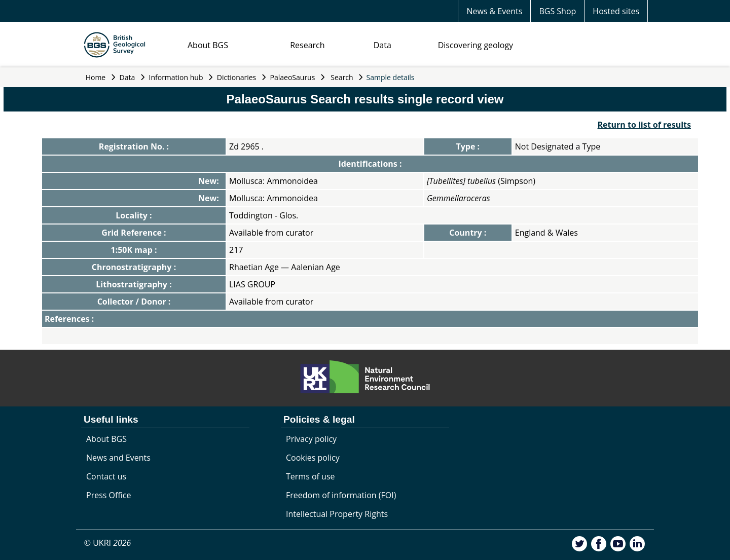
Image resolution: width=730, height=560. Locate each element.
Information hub (176, 77)
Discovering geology (476, 45)
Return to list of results (644, 125)
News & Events (494, 11)
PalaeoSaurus (293, 77)
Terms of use (311, 476)
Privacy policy (311, 439)
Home (96, 77)
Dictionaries (237, 77)
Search (342, 77)
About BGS (208, 45)
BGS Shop (557, 11)
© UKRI (108, 543)
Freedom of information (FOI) (341, 495)
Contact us (106, 476)
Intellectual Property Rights (337, 514)
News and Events (118, 458)
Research (307, 45)
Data (382, 45)
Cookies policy (313, 458)
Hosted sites (616, 11)
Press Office (108, 495)
